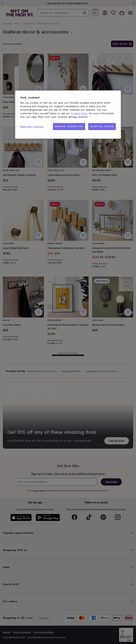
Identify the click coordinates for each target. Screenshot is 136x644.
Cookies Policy (79, 113)
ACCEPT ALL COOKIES (102, 126)
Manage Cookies (32, 127)
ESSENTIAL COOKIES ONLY (69, 126)
